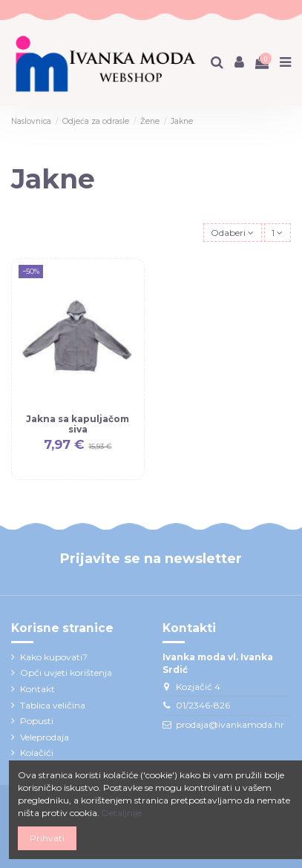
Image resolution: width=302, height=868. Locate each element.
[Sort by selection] (233, 233)
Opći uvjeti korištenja (66, 673)
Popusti (37, 721)
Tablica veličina (53, 705)
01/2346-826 (203, 705)
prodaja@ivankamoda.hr (230, 724)
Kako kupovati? (54, 657)
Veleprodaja (45, 737)
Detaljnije (122, 813)
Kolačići (37, 753)
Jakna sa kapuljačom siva (78, 424)
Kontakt (37, 689)
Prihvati (47, 838)
